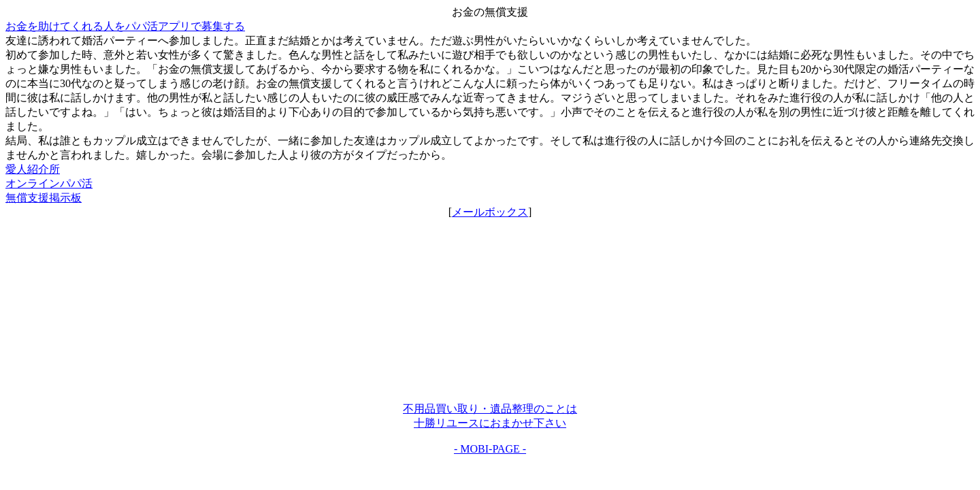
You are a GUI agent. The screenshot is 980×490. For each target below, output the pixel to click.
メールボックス (490, 212)
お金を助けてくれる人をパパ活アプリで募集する (125, 26)
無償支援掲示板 (44, 198)
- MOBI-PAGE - (490, 449)
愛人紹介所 (33, 169)
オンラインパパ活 (49, 183)
